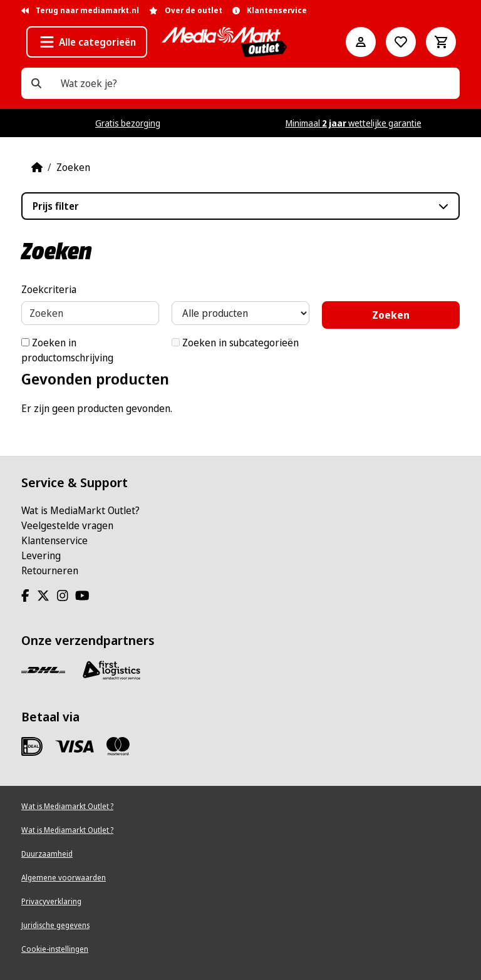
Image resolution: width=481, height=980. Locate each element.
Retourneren (50, 570)
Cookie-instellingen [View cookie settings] (55, 949)
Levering (41, 555)
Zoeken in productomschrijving (67, 350)
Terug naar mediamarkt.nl (80, 10)
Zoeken (73, 167)
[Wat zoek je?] (36, 83)
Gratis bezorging (128, 123)
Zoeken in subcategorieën (235, 343)
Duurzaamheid (47, 854)
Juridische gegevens (55, 925)
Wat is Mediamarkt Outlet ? (67, 806)
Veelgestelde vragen (67, 525)
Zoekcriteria (49, 289)
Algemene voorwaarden (64, 878)
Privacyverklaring (51, 901)
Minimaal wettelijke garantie (354, 123)
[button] (87, 42)
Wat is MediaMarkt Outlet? (80, 510)
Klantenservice (54, 540)
